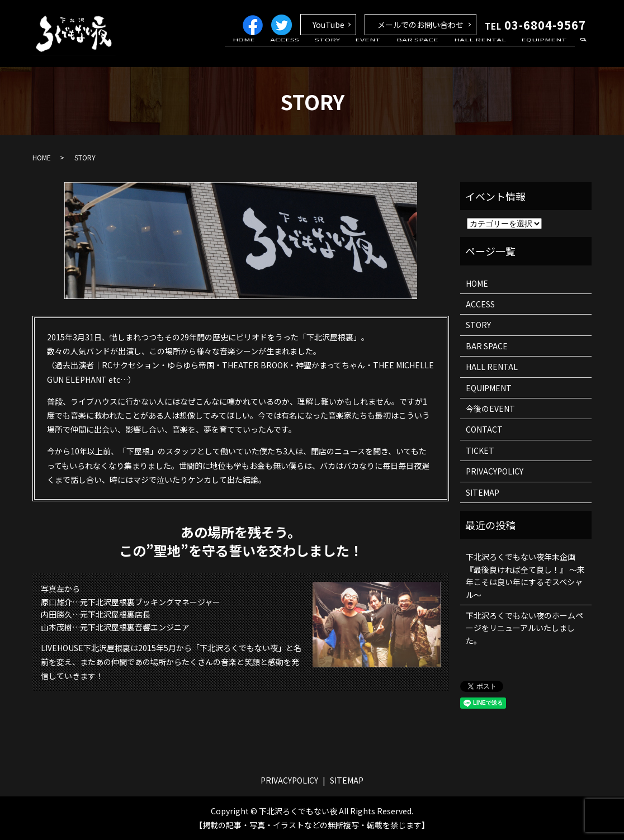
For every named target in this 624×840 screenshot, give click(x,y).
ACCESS (318, 52)
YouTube (328, 25)
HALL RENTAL (489, 52)
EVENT (389, 52)
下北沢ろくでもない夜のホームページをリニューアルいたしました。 (524, 628)
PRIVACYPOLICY (495, 471)
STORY (354, 52)
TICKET (480, 450)
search (583, 53)
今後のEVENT (490, 409)
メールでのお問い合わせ (420, 25)
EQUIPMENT (547, 52)
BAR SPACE (432, 52)
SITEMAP (483, 492)
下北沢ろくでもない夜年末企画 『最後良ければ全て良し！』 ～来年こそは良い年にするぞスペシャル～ (525, 575)
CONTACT (484, 429)
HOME (283, 52)
